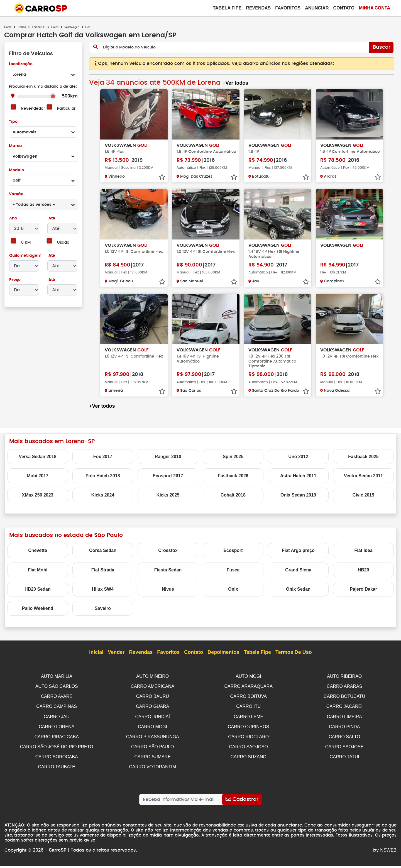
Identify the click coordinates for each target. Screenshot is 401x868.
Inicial (96, 657)
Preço (15, 280)
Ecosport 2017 (168, 481)
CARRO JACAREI (344, 711)
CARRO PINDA (344, 730)
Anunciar (317, 8)
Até (51, 218)
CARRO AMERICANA (153, 691)
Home (8, 27)
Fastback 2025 (363, 461)
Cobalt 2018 (233, 500)
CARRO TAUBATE (57, 769)
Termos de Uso (294, 657)
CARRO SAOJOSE (344, 750)
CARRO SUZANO (249, 760)
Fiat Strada (103, 575)
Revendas (258, 8)
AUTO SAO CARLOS (57, 691)
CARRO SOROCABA (57, 760)
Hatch (55, 27)
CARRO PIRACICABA (57, 740)
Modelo (16, 170)
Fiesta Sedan (168, 575)
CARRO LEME (248, 720)
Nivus (168, 594)
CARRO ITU (248, 711)
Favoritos (288, 8)
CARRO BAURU (153, 700)
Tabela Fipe (227, 8)
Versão (16, 194)
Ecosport (233, 555)
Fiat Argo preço (298, 555)
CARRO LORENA (57, 730)
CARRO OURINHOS (248, 730)
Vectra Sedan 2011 (364, 481)
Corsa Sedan (103, 555)
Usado (63, 243)
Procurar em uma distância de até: (43, 87)
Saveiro (103, 613)
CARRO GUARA (152, 711)
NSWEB (388, 852)
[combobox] (43, 74)
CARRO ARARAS (344, 691)
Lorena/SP (39, 27)
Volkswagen (72, 27)
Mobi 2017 (37, 481)
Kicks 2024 (103, 500)
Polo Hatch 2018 (103, 481)
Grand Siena (298, 575)
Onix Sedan (298, 594)
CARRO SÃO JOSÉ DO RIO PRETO (57, 750)
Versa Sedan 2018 (37, 461)
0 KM (26, 243)
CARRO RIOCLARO (248, 740)
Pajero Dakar (363, 594)
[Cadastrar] (242, 801)
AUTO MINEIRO (152, 681)
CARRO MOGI (152, 730)
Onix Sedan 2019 (298, 500)
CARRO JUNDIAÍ (153, 720)
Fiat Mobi (38, 575)
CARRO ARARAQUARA (249, 691)
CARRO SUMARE (152, 760)
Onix (233, 594)
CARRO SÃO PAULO (153, 750)
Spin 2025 (233, 461)
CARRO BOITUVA (249, 700)
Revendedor (33, 109)
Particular (66, 109)
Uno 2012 (298, 461)
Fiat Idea (364, 555)
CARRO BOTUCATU (344, 700)
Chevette (38, 555)
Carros (22, 27)
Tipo (13, 122)
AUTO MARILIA (57, 681)
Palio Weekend (38, 613)
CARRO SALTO (344, 740)
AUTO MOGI (249, 681)
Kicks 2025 (168, 500)
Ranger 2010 (168, 461)
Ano (13, 218)
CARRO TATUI (344, 760)
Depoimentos (223, 657)
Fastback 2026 (233, 481)
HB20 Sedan (37, 594)
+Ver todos (234, 83)
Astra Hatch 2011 (298, 481)
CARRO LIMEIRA (344, 720)
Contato (344, 8)
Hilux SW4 (103, 594)
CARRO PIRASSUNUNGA (153, 740)
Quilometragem (25, 256)
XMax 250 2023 (38, 500)
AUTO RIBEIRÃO (344, 681)
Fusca (233, 575)
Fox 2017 (103, 461)
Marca (15, 146)
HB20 (364, 575)
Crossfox (168, 555)
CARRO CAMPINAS (57, 711)
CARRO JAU (57, 720)
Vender (116, 657)
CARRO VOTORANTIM (152, 769)
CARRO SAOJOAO (248, 750)
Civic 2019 (363, 500)
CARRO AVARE (57, 700)
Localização (21, 64)
